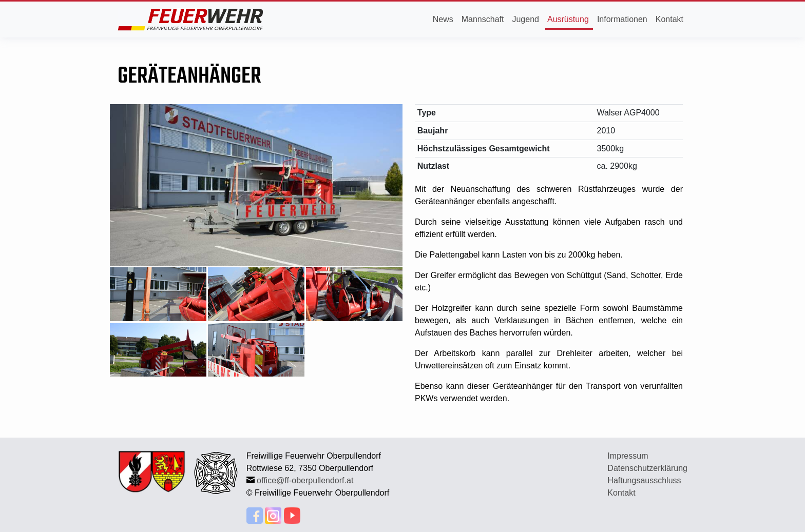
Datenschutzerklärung (647, 468)
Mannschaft (483, 19)
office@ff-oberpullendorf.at (305, 480)
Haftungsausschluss (644, 480)
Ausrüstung (568, 19)
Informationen (622, 19)
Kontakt (669, 19)
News (443, 19)
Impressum (628, 456)
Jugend (525, 19)
